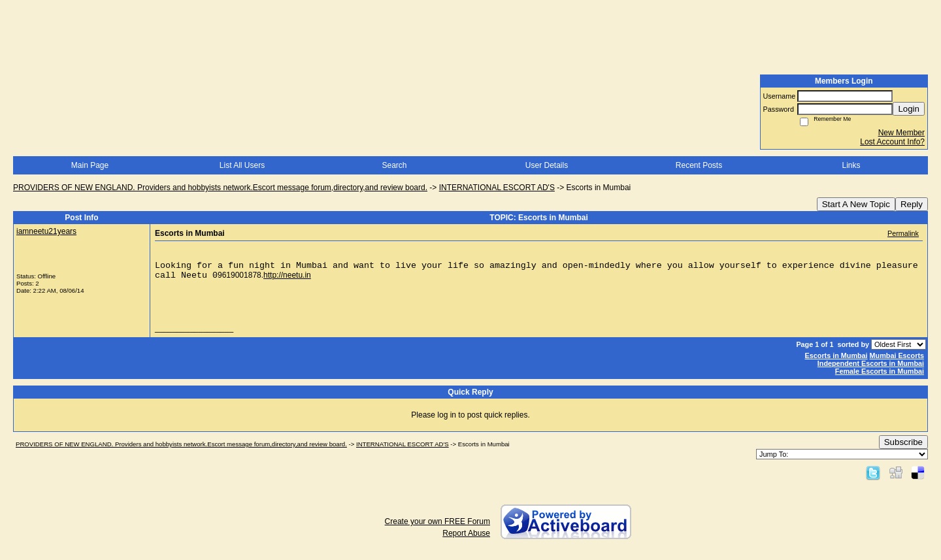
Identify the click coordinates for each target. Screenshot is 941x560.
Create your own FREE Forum (437, 521)
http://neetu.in (287, 275)
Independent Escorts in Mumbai (871, 363)
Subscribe (903, 442)
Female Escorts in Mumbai (880, 371)
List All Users (242, 165)
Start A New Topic (856, 204)
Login (909, 109)
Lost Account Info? (892, 142)
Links (851, 165)
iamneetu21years (46, 231)
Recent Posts (699, 165)
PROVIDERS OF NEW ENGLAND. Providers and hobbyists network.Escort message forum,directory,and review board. (220, 188)
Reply (912, 204)
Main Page (90, 165)
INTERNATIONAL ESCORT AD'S (497, 188)
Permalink (903, 233)
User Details (547, 165)
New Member (901, 133)
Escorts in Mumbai (836, 355)
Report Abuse (466, 533)
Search (394, 165)
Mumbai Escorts (897, 355)
